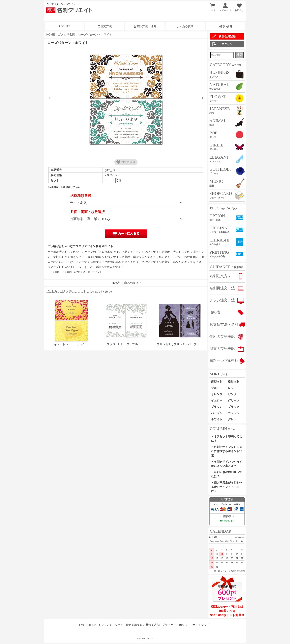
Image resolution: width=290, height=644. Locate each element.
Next (202, 98)
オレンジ (217, 394)
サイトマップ (201, 625)
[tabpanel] (126, 100)
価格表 (116, 283)
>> (243, 537)
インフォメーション (111, 625)
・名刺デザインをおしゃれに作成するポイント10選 (227, 451)
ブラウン (217, 407)
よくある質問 (185, 26)
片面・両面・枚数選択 (88, 212)
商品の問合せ (133, 283)
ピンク (232, 394)
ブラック (234, 407)
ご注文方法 (105, 26)
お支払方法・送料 (145, 26)
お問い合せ (225, 26)
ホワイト (217, 419)
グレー (232, 419)
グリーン (234, 400)
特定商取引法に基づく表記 (143, 625)
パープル (217, 413)
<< (236, 537)
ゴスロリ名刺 (66, 34)
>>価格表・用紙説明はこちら (64, 187)
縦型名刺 (217, 382)
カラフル (234, 413)
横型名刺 (234, 382)
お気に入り (126, 162)
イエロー (217, 400)
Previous (49, 98)
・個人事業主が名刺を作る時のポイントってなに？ (227, 487)
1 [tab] (123, 155)
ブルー (217, 388)
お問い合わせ (87, 625)
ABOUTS (64, 26)
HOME (51, 34)
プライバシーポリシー (176, 625)
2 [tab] (129, 155)
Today (240, 537)
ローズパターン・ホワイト (95, 34)
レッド (232, 388)
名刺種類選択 (81, 196)
